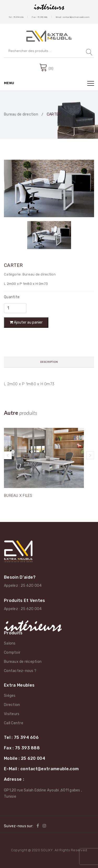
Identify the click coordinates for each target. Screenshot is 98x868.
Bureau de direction (21, 114)
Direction (12, 705)
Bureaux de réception (23, 662)
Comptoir (12, 653)
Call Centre (14, 723)
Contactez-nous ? (20, 671)
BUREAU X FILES (18, 496)
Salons (10, 643)
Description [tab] (49, 362)
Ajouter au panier (26, 322)
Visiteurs (12, 714)
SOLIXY (47, 850)
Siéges (10, 696)
